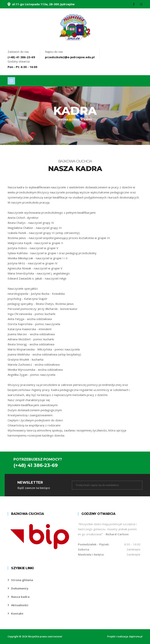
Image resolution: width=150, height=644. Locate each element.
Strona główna (69, 120)
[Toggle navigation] (11, 81)
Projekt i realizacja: (118, 637)
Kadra (88, 120)
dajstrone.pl (136, 637)
